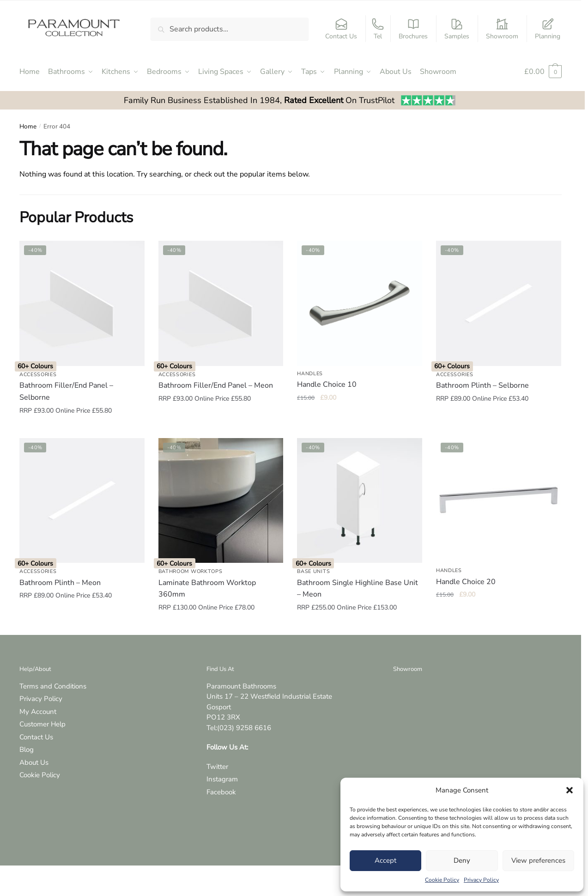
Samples (457, 29)
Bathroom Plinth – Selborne (482, 385)
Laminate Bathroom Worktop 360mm (207, 589)
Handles (310, 374)
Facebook (221, 792)
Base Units (313, 571)
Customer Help (42, 724)
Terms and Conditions (53, 686)
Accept (385, 860)
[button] (570, 790)
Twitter (217, 767)
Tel (378, 29)
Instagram (222, 779)
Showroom (502, 29)
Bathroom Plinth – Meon (60, 583)
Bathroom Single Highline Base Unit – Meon (358, 589)
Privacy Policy (481, 880)
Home (28, 126)
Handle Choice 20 (466, 582)
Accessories (38, 375)
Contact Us (341, 29)
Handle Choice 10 (327, 384)
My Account (38, 712)
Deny (462, 860)
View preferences (538, 860)
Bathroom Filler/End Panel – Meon (216, 385)
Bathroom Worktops (191, 571)
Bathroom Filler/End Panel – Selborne (66, 391)
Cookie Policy (442, 880)
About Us (34, 762)
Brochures (413, 29)
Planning (548, 29)
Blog (27, 750)
